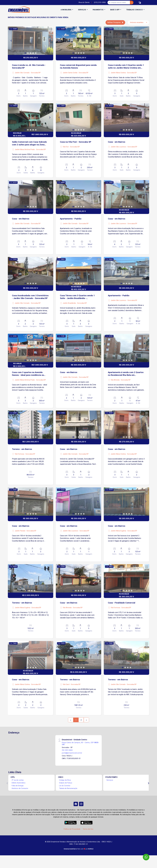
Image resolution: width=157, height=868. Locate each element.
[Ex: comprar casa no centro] (119, 3)
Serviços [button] (82, 10)
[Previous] (11, 41)
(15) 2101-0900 (67, 750)
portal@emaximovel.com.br (72, 753)
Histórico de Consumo (20, 788)
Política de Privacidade (72, 829)
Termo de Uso (88, 829)
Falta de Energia (18, 786)
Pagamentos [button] (98, 10)
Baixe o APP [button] (115, 10)
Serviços (110, 780)
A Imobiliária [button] (66, 10)
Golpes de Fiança (66, 783)
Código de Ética (65, 780)
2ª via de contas (18, 780)
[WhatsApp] (146, 857)
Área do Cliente (84, 2)
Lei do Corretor (65, 786)
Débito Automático (19, 783)
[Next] (50, 41)
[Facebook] (76, 804)
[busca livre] (132, 3)
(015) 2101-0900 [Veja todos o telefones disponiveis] (100, 2)
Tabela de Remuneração (68, 788)
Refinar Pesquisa (115, 22)
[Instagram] (81, 804)
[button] (140, 3)
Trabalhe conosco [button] (135, 10)
